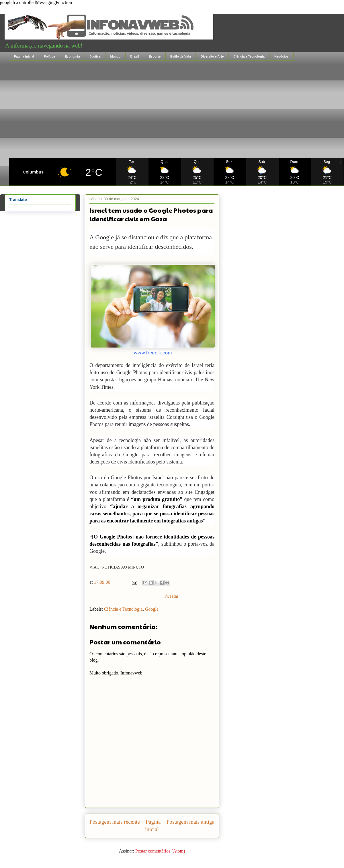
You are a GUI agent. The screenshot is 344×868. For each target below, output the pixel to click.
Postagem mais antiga (190, 822)
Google (152, 609)
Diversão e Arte (212, 56)
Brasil (135, 56)
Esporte (155, 56)
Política (49, 56)
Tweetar (171, 596)
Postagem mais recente (115, 822)
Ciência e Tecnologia (249, 56)
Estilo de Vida (181, 56)
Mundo (115, 56)
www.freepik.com (153, 353)
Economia (72, 56)
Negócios (282, 56)
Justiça (95, 56)
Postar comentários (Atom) (160, 851)
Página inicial (24, 56)
